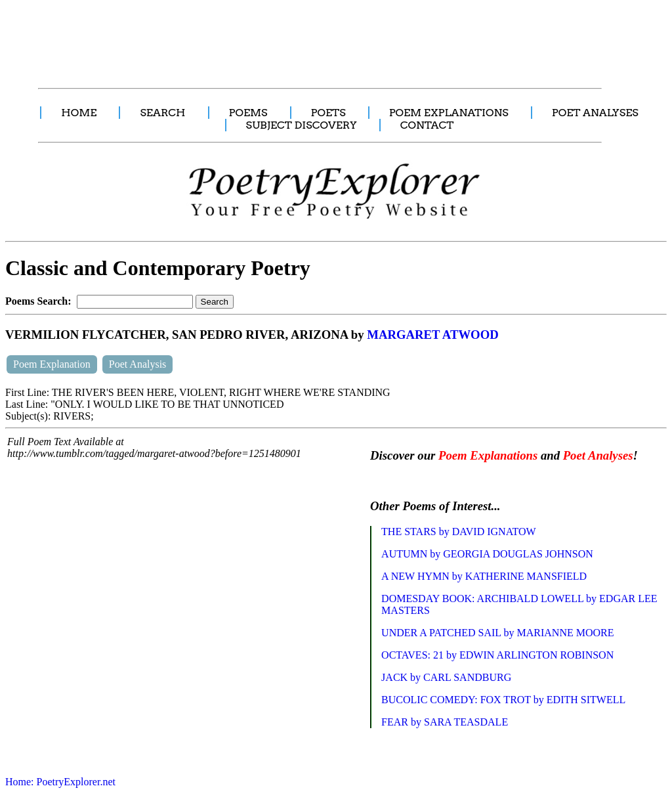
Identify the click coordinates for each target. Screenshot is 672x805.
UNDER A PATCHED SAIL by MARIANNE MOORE (497, 633)
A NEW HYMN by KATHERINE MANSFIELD (484, 576)
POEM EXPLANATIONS (449, 113)
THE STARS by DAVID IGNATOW (458, 532)
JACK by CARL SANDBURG (446, 677)
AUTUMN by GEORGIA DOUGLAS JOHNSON (487, 554)
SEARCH (162, 113)
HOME (79, 113)
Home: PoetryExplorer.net (60, 782)
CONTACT (427, 125)
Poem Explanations (488, 455)
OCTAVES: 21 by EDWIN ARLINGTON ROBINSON (497, 655)
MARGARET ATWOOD (432, 335)
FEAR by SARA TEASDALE (445, 722)
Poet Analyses (598, 455)
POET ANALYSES (595, 113)
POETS (328, 113)
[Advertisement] (246, 37)
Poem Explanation (52, 364)
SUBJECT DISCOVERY (302, 125)
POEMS (248, 113)
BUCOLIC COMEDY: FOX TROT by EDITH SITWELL (503, 700)
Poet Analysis (138, 364)
